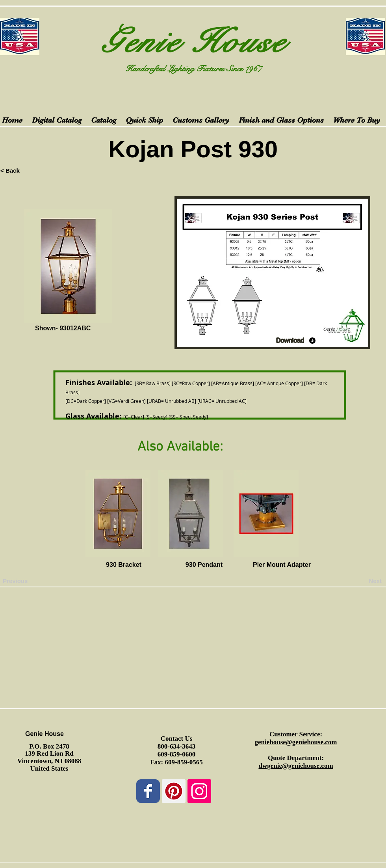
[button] (48, 565)
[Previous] (29, 581)
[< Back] (26, 170)
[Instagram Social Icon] (199, 791)
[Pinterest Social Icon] (174, 791)
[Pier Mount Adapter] (282, 565)
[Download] (296, 341)
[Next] (362, 581)
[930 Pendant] (204, 565)
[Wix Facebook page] (148, 791)
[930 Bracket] (124, 565)
